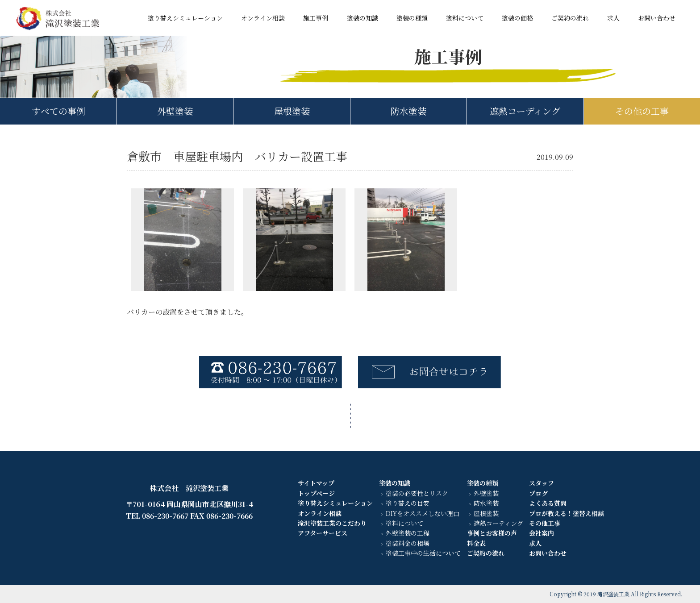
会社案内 (542, 533)
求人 (613, 18)
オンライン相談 (263, 18)
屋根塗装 (292, 111)
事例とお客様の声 (492, 533)
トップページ (316, 493)
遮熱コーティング (498, 523)
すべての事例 (58, 111)
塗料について (465, 18)
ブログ (538, 493)
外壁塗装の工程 (408, 533)
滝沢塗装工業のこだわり (332, 523)
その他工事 (545, 523)
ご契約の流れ (570, 18)
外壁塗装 (175, 111)
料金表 (476, 543)
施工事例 (316, 18)
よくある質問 (548, 503)
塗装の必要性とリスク (417, 493)
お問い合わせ (657, 18)
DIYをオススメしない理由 (423, 513)
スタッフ (542, 483)
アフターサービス (323, 533)
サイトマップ (316, 483)
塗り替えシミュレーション (185, 18)
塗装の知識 (362, 18)
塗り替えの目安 (408, 503)
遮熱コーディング (525, 111)
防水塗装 (408, 111)
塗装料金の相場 (408, 543)
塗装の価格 (517, 18)
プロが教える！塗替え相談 (567, 513)
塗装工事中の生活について (423, 553)
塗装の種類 (412, 18)
